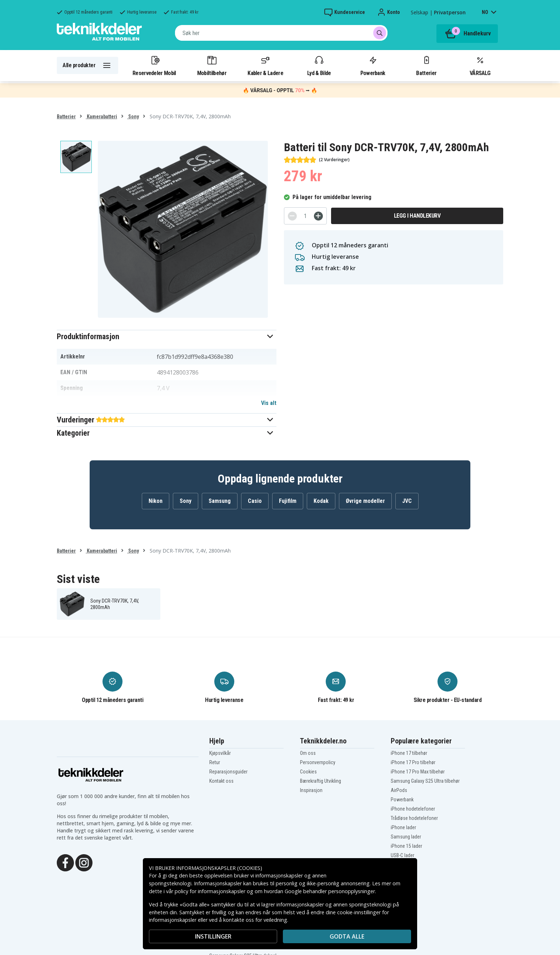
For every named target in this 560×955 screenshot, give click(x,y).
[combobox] (281, 33)
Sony (133, 117)
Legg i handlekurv (417, 216)
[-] (292, 216)
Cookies (308, 772)
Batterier (426, 65)
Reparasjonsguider (228, 772)
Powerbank (373, 65)
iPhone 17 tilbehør (409, 753)
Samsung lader (406, 837)
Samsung (220, 501)
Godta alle (347, 936)
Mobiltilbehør (212, 65)
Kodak (321, 501)
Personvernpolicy (318, 762)
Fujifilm (288, 501)
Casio (255, 501)
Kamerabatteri (101, 117)
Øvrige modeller (365, 501)
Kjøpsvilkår (220, 753)
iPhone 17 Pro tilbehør (413, 762)
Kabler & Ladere (265, 65)
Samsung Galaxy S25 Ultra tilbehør (425, 781)
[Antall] (305, 216)
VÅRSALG (480, 65)
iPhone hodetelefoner (413, 809)
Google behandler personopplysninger (330, 891)
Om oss (308, 753)
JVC (407, 501)
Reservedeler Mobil (154, 65)
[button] (167, 337)
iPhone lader (403, 827)
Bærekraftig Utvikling (321, 781)
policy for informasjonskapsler (210, 891)
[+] (318, 216)
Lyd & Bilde (319, 65)
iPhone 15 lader (406, 846)
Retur (215, 762)
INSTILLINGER (213, 936)
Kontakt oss (221, 781)
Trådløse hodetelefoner (414, 818)
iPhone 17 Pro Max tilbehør (418, 772)
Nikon (156, 501)
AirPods (399, 790)
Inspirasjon (311, 790)
